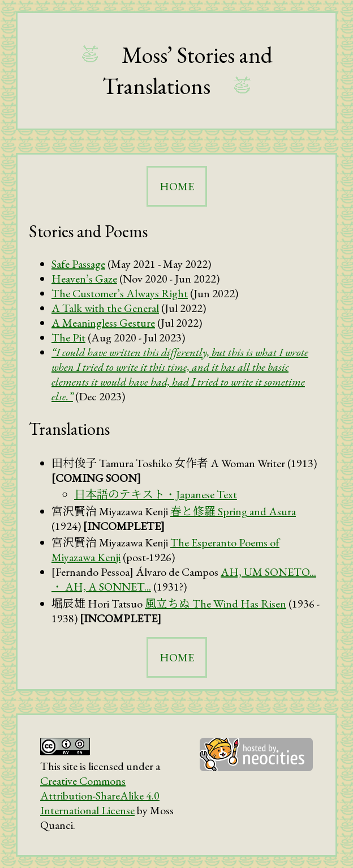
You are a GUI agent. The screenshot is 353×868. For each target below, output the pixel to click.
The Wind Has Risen (216, 604)
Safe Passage (78, 264)
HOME (177, 186)
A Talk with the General (105, 308)
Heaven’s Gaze (84, 279)
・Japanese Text (156, 494)
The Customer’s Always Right (120, 293)
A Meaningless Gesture (103, 323)
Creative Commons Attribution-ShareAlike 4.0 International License (100, 796)
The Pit (68, 337)
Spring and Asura (233, 511)
